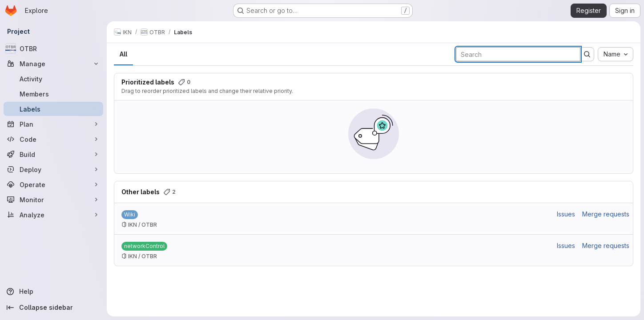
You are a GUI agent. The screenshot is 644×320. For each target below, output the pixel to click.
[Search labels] (518, 54)
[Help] (53, 292)
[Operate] (53, 184)
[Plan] (53, 124)
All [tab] (123, 54)
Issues (566, 214)
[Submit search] (587, 54)
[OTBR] (53, 48)
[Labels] (53, 109)
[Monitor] (53, 200)
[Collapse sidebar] (53, 308)
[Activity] (53, 79)
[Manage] (53, 64)
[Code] (53, 139)
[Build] (53, 154)
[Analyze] (53, 215)
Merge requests (606, 214)
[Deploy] (53, 169)
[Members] (53, 94)
